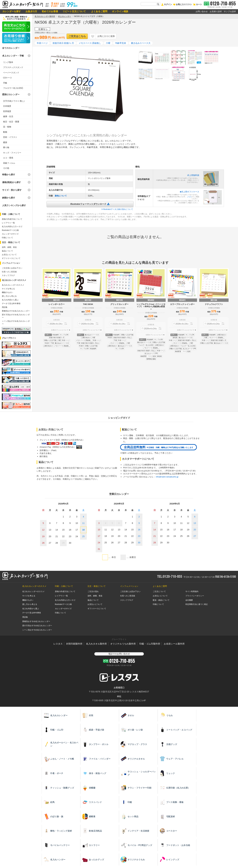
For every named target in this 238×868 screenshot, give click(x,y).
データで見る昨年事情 (11, 304)
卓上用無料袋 (193, 175)
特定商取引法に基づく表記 (197, 604)
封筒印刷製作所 (74, 644)
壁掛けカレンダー (11, 94)
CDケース (8, 78)
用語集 (5, 307)
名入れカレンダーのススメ (13, 285)
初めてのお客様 (50, 11)
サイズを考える (8, 289)
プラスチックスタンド (13, 67)
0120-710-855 (223, 3)
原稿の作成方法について (12, 219)
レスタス (58, 644)
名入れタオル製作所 (96, 644)
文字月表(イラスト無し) (14, 101)
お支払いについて (9, 255)
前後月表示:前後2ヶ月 (63, 43)
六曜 (108, 43)
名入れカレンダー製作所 (45, 16)
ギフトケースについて (11, 258)
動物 (5, 132)
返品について (7, 251)
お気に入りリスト (182, 4)
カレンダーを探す (12, 11)
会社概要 (189, 600)
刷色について (61, 196)
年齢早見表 (121, 43)
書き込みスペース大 (141, 43)
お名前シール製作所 (174, 644)
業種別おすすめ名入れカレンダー (16, 311)
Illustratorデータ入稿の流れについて (118, 209)
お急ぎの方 (31, 11)
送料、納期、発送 (9, 247)
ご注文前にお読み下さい (12, 268)
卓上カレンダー (64, 16)
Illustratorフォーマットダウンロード (88, 204)
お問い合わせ (202, 11)
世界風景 (7, 111)
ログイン (167, 4)
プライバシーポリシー (195, 596)
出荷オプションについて (60, 330)
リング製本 (8, 62)
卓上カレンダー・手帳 (13, 56)
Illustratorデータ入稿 (10, 230)
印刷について (7, 238)
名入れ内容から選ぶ (10, 300)
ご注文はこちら (77, 36)
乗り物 (6, 147)
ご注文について (159, 591)
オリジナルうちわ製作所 (123, 644)
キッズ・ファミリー (12, 153)
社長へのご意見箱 (9, 272)
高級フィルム (9, 163)
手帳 (5, 83)
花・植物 (7, 127)
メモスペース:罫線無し (90, 43)
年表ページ (42, 43)
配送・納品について (161, 600)
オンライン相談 (120, 11)
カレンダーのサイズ (10, 234)
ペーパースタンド (11, 73)
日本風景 (7, 106)
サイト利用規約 (192, 591)
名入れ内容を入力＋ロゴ (12, 227)
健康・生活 (8, 116)
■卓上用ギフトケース (190, 192)
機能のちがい (7, 292)
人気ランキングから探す (14, 205)
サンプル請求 (230, 11)
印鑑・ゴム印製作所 (150, 644)
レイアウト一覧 (8, 223)
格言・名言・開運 (11, 122)
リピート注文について (74, 11)
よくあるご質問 (99, 11)
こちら (189, 197)
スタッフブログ (8, 275)
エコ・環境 (8, 158)
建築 (5, 142)
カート (197, 4)
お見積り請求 (216, 11)
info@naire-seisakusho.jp (167, 477)
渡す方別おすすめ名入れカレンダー (37, 626)
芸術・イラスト (10, 137)
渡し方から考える (9, 296)
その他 (6, 168)
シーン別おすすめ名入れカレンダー (37, 630)
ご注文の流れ (93, 591)
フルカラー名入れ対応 (13, 88)
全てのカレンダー (11, 48)
